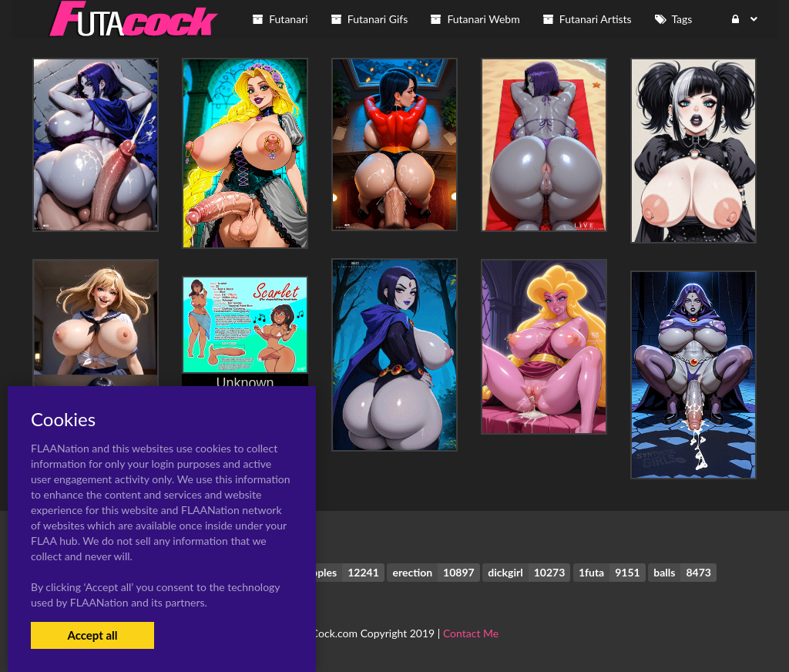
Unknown (245, 383)
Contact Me (471, 633)
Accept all (92, 635)
